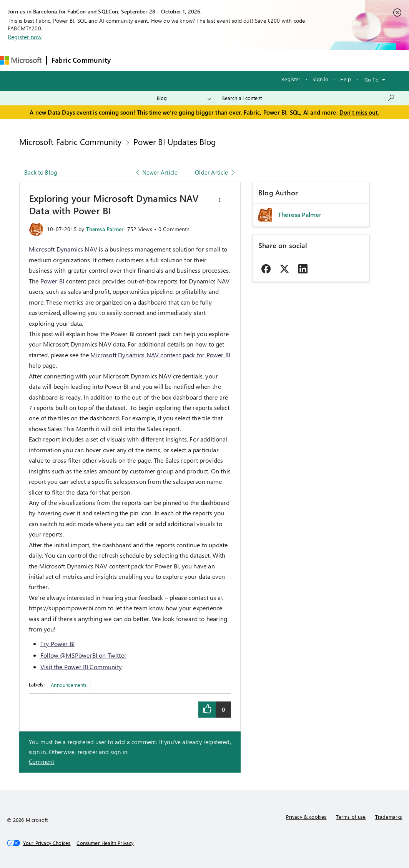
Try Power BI (57, 644)
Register (291, 79)
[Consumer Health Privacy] (105, 843)
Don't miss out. (359, 112)
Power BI (52, 281)
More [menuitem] (288, 60)
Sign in (320, 79)
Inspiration (162, 60)
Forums (128, 60)
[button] (219, 200)
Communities (228, 60)
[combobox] (308, 98)
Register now (25, 37)
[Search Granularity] (184, 98)
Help (346, 79)
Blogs (262, 60)
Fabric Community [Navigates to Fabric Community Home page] (81, 60)
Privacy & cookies (306, 817)
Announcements (69, 685)
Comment (42, 761)
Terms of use (351, 817)
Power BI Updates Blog (175, 142)
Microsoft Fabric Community (71, 142)
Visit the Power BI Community (81, 667)
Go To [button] (372, 79)
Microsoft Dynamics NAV (64, 249)
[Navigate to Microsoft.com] (21, 60)
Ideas (194, 60)
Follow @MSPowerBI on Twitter (83, 655)
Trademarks (389, 817)
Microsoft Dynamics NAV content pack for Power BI (160, 355)
